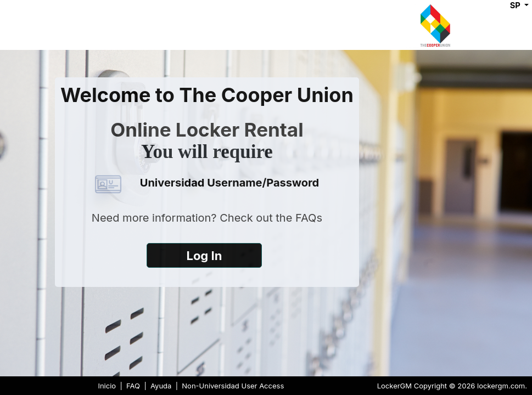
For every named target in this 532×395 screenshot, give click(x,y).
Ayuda (161, 386)
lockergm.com (501, 386)
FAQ (133, 386)
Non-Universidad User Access (233, 386)
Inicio (107, 386)
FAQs (309, 218)
